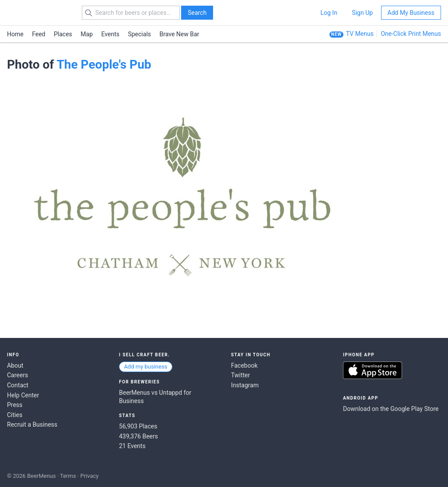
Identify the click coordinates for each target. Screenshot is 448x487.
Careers (17, 375)
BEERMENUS (38, 13)
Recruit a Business (32, 424)
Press (15, 405)
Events (110, 34)
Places (63, 34)
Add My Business (411, 13)
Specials (139, 34)
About (15, 365)
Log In (329, 13)
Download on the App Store (373, 370)
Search (197, 13)
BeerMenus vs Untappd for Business (155, 397)
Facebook (244, 365)
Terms (68, 476)
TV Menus (360, 34)
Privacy (89, 476)
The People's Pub (104, 64)
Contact (18, 385)
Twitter (240, 375)
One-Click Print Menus (411, 34)
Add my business (145, 367)
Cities (15, 415)
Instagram (245, 385)
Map (87, 34)
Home (15, 34)
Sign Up (362, 13)
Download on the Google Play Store (391, 409)
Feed (38, 34)
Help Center (23, 395)
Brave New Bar (180, 34)
